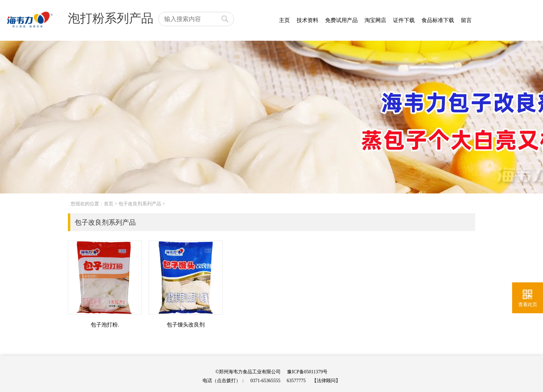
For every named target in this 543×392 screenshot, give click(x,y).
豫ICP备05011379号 (307, 372)
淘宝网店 (375, 20)
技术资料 (307, 20)
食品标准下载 (438, 20)
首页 (109, 204)
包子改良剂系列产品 (140, 204)
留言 (466, 20)
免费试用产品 (341, 20)
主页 (284, 20)
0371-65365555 (266, 381)
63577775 (296, 381)
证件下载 (404, 20)
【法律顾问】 (326, 381)
